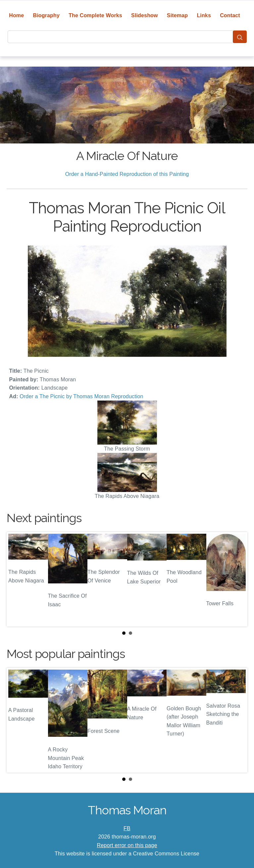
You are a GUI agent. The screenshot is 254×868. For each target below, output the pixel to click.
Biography (46, 15)
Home (16, 15)
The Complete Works (95, 15)
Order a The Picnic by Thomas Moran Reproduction (81, 396)
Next (237, 579)
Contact (230, 15)
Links (204, 15)
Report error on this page (127, 845)
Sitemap (177, 15)
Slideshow (145, 15)
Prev (17, 579)
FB (127, 828)
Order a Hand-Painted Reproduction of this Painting (127, 174)
